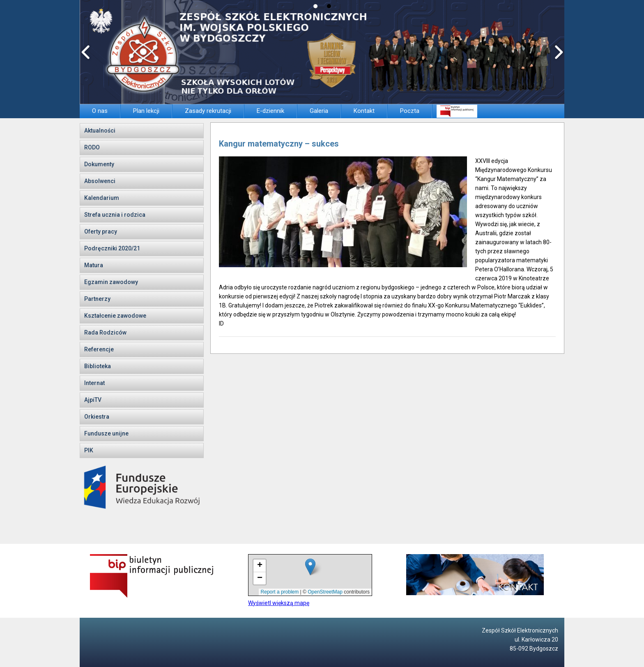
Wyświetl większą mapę (279, 603)
